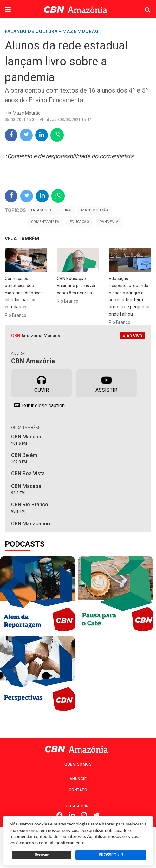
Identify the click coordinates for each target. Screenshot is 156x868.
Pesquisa (143, 5)
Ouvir (42, 383)
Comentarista (45, 222)
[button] (8, 10)
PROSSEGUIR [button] (111, 855)
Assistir (106, 383)
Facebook (60, 815)
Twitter (96, 815)
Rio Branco (16, 315)
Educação (79, 222)
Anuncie (78, 779)
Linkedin (72, 815)
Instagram (84, 815)
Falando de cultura (51, 210)
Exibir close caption (38, 405)
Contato (78, 790)
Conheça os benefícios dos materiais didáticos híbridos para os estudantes (24, 293)
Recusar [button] (42, 855)
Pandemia (109, 222)
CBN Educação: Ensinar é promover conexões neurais (76, 286)
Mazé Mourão (95, 210)
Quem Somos (78, 764)
